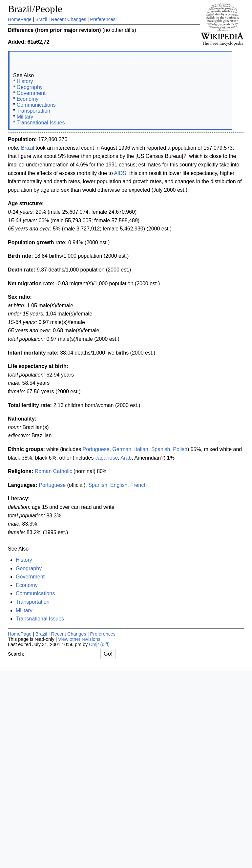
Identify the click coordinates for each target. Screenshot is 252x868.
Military (25, 117)
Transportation (33, 111)
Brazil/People (35, 9)
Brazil (41, 19)
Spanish (161, 449)
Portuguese (96, 449)
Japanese (106, 458)
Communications (36, 105)
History (25, 81)
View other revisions (79, 639)
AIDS (120, 173)
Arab (126, 458)
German (122, 449)
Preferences (103, 19)
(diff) (105, 644)
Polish (180, 449)
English (119, 485)
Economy (28, 99)
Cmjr (94, 644)
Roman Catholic (53, 471)
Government (31, 93)
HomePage (20, 19)
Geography (30, 87)
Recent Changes (68, 19)
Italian (141, 449)
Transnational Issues (41, 123)
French (138, 485)
